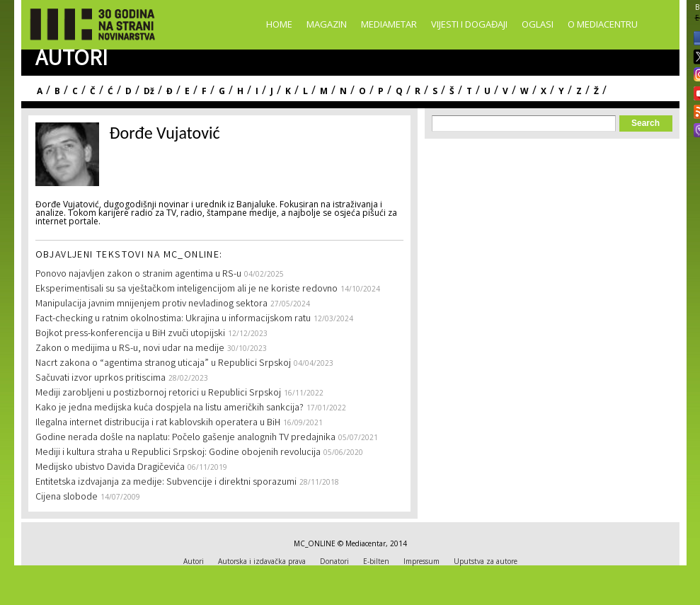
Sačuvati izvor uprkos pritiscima (101, 379)
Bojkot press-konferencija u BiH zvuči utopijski (130, 334)
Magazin (327, 24)
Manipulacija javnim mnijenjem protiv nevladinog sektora (151, 304)
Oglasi (538, 24)
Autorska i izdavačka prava (262, 561)
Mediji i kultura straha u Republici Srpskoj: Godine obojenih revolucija (178, 453)
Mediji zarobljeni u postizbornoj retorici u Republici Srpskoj (158, 393)
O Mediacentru (603, 24)
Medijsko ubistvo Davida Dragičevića (110, 468)
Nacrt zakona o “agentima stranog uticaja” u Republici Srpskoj (163, 364)
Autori (194, 561)
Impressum (421, 561)
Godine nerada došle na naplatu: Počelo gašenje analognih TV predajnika (185, 438)
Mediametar (389, 24)
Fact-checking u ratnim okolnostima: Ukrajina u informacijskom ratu (173, 319)
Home (279, 24)
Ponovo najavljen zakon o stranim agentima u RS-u (138, 275)
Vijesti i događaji (469, 24)
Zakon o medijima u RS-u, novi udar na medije (130, 349)
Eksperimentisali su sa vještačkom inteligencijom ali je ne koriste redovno (187, 289)
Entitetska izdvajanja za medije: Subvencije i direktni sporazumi (166, 483)
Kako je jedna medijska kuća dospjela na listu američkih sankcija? (170, 408)
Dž (149, 91)
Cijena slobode (67, 497)
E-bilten (376, 561)
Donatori (334, 561)
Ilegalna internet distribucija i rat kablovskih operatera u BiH (158, 423)
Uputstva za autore (486, 561)
